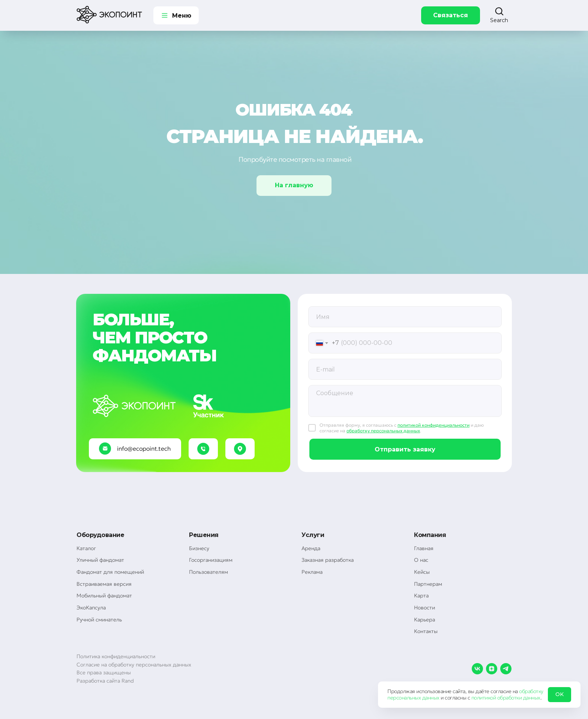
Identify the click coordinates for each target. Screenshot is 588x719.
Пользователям (208, 572)
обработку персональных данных (383, 431)
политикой (484, 698)
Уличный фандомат (100, 560)
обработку (531, 691)
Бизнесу (199, 548)
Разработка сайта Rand (105, 681)
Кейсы (422, 572)
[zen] (492, 669)
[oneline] (405, 317)
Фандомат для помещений (110, 572)
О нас (421, 560)
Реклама (312, 572)
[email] (405, 369)
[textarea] (405, 401)
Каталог (86, 548)
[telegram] (506, 669)
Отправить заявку (405, 449)
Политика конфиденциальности (116, 656)
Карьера (424, 620)
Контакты (426, 631)
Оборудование (100, 535)
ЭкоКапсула (91, 608)
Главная (424, 548)
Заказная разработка (328, 560)
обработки (510, 698)
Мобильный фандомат (104, 596)
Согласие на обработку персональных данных (134, 665)
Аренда (311, 548)
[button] (499, 15)
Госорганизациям (211, 560)
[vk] (477, 669)
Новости (424, 608)
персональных (404, 698)
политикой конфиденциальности (433, 425)
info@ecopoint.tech (144, 448)
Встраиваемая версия (104, 584)
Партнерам (428, 584)
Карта (421, 596)
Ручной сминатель (99, 620)
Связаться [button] (451, 15)
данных (431, 698)
